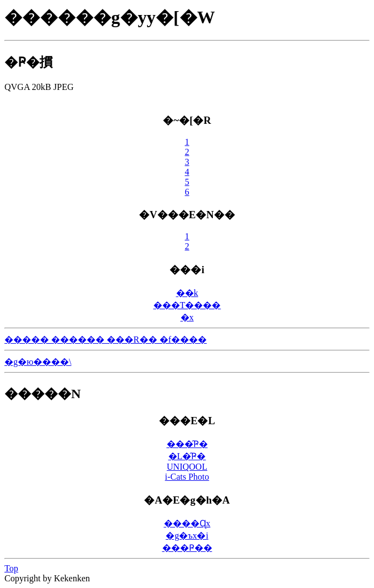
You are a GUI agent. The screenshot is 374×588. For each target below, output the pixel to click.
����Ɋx (187, 523)
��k (187, 293)
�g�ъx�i (187, 536)
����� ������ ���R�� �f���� (106, 340)
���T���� (187, 305)
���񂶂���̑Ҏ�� (187, 548)
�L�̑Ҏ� (187, 456)
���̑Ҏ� (187, 444)
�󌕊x (187, 317)
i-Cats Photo (187, 477)
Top (11, 568)
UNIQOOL (187, 467)
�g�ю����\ (38, 362)
